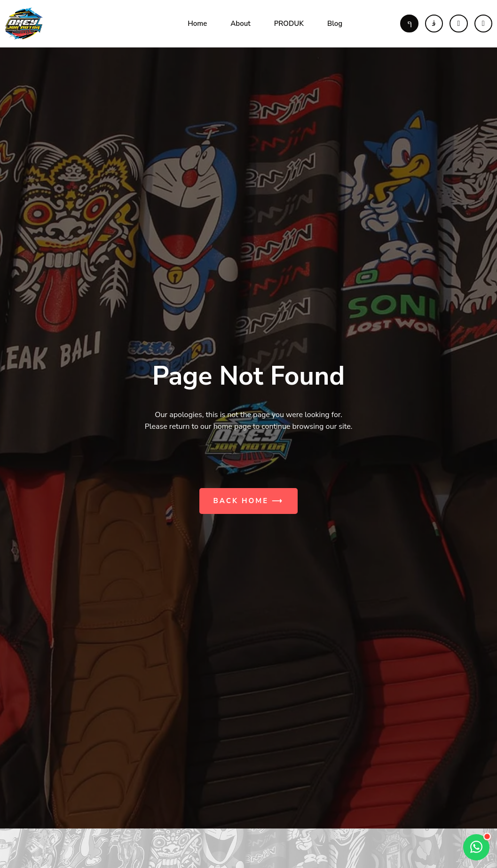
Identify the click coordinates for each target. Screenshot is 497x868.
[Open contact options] (476, 847)
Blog (335, 24)
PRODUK (289, 24)
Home (197, 24)
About (240, 24)
